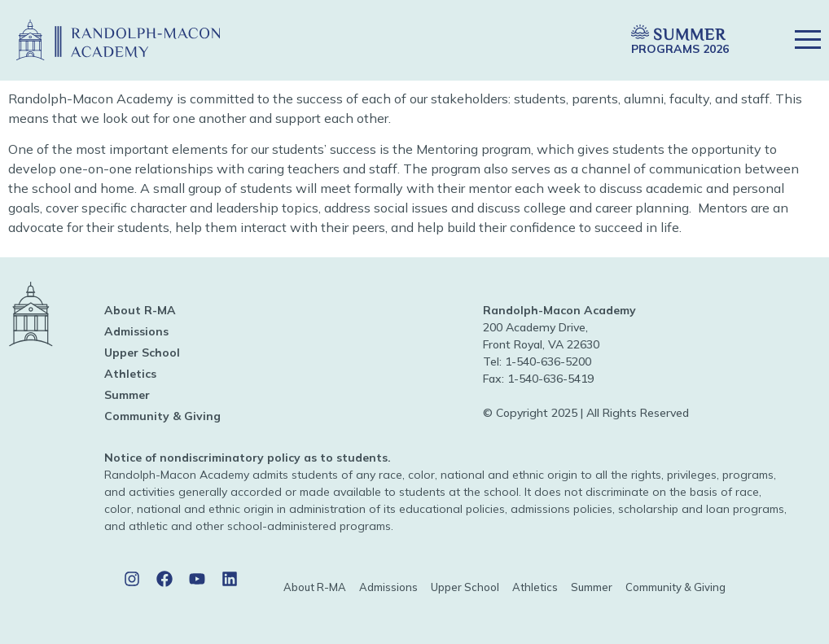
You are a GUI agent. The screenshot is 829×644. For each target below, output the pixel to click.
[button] (581, 40)
